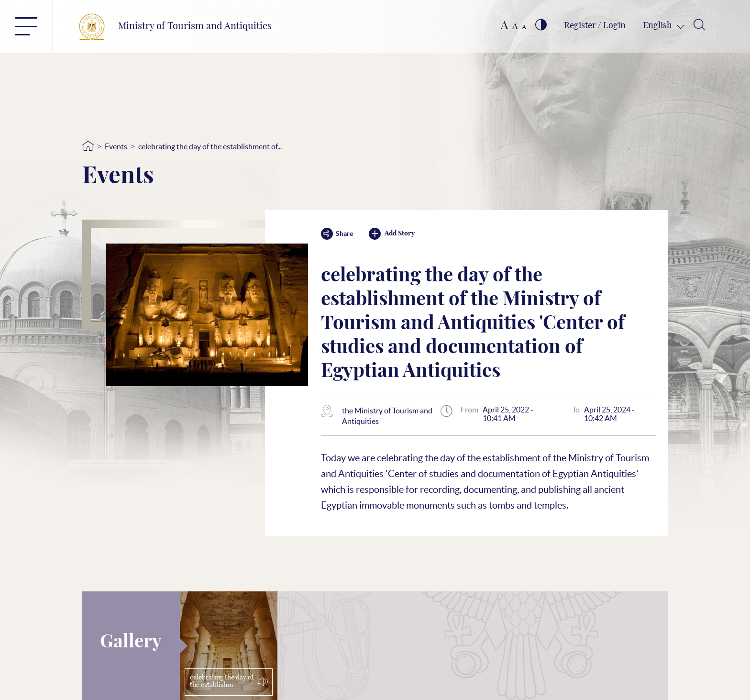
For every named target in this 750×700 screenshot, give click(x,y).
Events (116, 146)
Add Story (392, 234)
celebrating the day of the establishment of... (210, 146)
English (658, 26)
